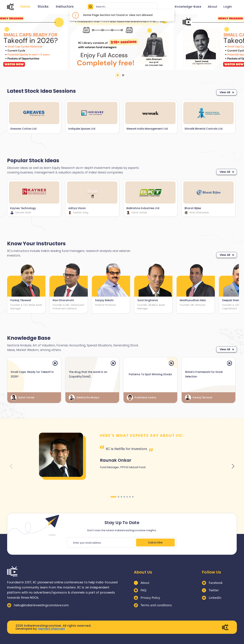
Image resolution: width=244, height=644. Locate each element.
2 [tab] (123, 75)
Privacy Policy (147, 598)
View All (227, 92)
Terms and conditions (153, 605)
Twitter (210, 590)
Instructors (65, 7)
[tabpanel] (122, 42)
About (142, 583)
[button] (113, 497)
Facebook (212, 583)
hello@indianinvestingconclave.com (38, 605)
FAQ (140, 590)
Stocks (43, 7)
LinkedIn (212, 598)
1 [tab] (118, 75)
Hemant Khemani (51, 629)
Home (25, 7)
